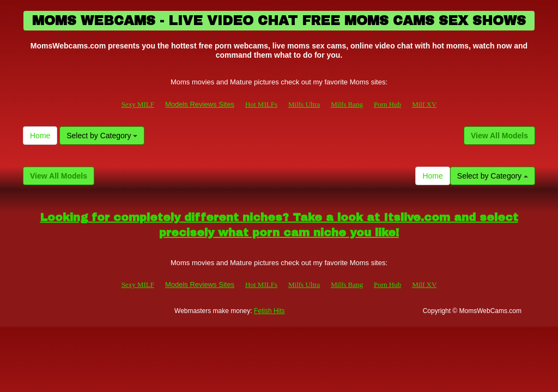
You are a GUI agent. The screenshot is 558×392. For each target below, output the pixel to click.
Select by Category (102, 136)
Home (40, 136)
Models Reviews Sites (200, 104)
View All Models (499, 136)
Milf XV (424, 104)
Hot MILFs (261, 104)
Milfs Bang (347, 104)
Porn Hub (387, 104)
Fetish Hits (269, 311)
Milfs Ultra (304, 104)
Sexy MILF (138, 104)
